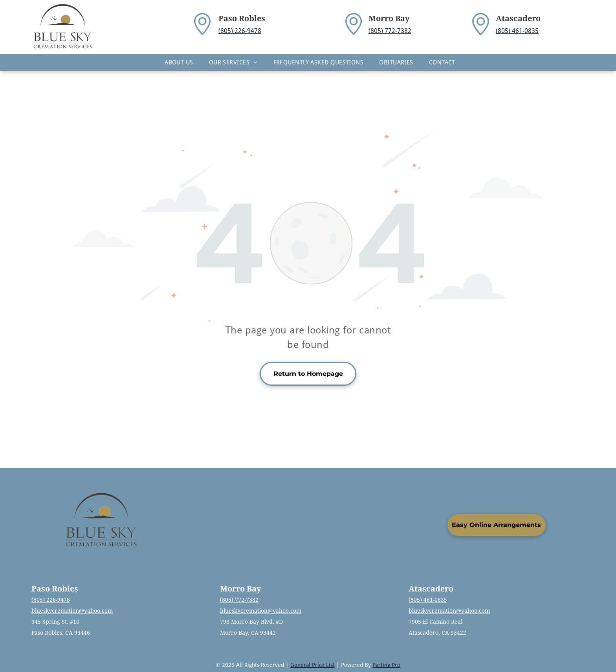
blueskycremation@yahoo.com (72, 611)
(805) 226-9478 (240, 31)
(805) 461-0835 (517, 31)
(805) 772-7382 (390, 31)
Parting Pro (386, 665)
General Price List (313, 665)
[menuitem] (179, 62)
